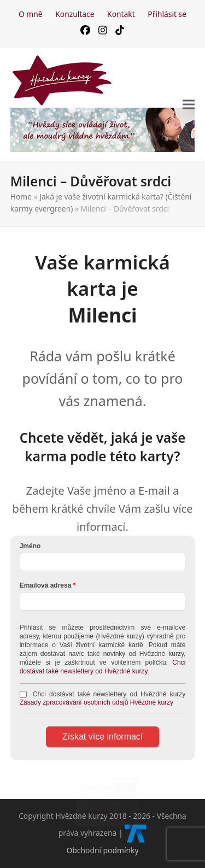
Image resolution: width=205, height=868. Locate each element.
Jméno (30, 546)
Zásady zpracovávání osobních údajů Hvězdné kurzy (97, 702)
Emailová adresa (46, 585)
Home (21, 197)
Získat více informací (103, 737)
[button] (189, 104)
